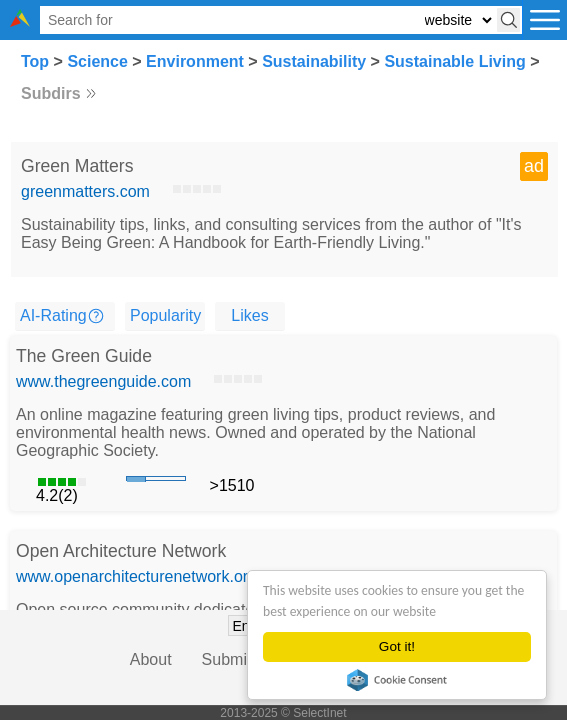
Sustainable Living (454, 61)
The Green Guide (84, 356)
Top (35, 61)
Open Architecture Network (121, 551)
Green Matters (77, 166)
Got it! (397, 646)
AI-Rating (53, 315)
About (151, 659)
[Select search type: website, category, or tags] (458, 20)
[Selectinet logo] (20, 21)
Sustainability (314, 61)
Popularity (165, 315)
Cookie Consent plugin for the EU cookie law (397, 680)
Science (97, 61)
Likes (249, 315)
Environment (195, 61)
